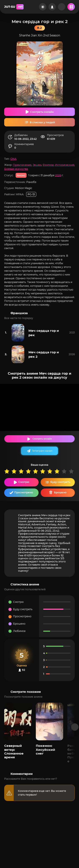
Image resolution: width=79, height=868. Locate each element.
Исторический (65, 165)
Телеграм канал (42, 451)
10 (72, 471)
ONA (13, 159)
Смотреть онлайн (42, 112)
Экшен (37, 165)
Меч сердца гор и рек (44, 333)
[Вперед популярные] (75, 727)
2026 (58, 175)
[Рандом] (62, 7)
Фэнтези (48, 165)
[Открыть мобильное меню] (71, 7)
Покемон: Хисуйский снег (46, 750)
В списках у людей (42, 122)
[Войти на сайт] (52, 7)
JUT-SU (14, 7)
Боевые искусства (16, 169)
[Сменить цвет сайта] (43, 7)
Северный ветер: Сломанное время (14, 751)
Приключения (22, 165)
